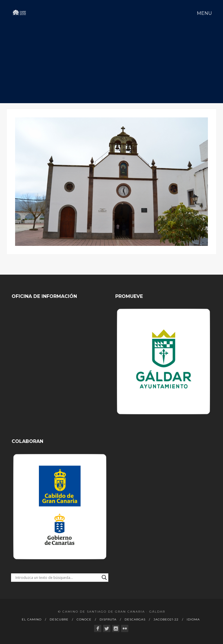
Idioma (193, 619)
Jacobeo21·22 (166, 619)
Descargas (135, 619)
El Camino (32, 619)
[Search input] (57, 577)
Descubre (59, 619)
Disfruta (108, 619)
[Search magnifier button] (104, 577)
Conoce (84, 619)
